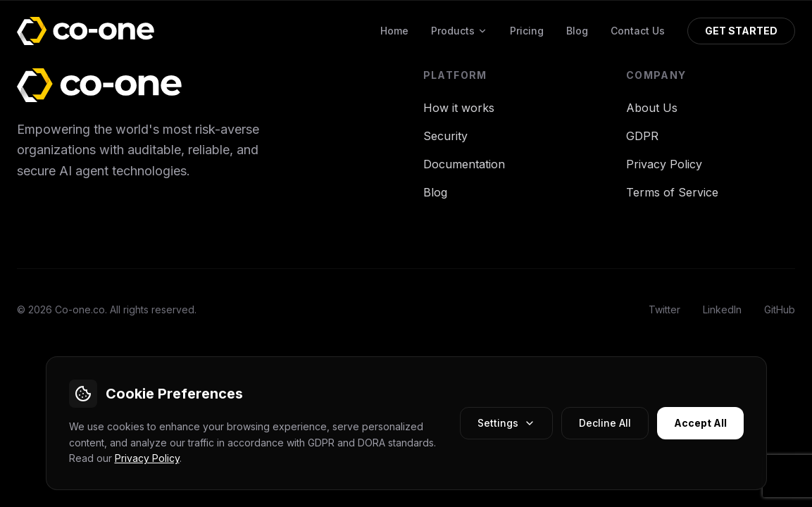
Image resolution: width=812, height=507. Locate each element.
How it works (459, 108)
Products (459, 31)
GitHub (780, 309)
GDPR (642, 136)
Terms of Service (672, 192)
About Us (652, 108)
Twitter (664, 309)
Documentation (464, 164)
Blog (577, 31)
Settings (506, 423)
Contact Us (638, 31)
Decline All (605, 423)
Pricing (527, 31)
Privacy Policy (147, 458)
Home (394, 31)
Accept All (700, 423)
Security (445, 136)
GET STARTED (741, 31)
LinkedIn (722, 309)
